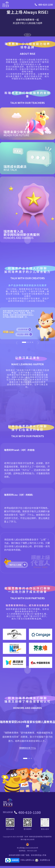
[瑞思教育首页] (6, 5)
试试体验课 (25, 330)
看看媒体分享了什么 (28, 748)
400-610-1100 (45, 5)
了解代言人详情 (18, 565)
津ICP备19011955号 (27, 839)
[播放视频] (27, 35)
